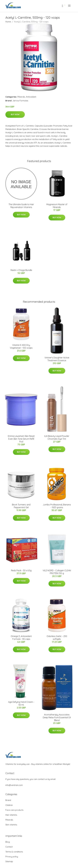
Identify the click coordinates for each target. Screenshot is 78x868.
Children (9, 805)
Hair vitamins (11, 815)
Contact (9, 847)
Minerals (21, 97)
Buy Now (15, 114)
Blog (8, 842)
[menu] (70, 6)
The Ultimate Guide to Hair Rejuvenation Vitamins (21, 206)
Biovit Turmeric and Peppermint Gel (21, 506)
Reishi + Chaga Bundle (21, 270)
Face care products (14, 810)
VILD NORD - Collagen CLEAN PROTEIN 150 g (57, 572)
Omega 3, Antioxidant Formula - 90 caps (21, 638)
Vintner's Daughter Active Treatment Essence (57, 359)
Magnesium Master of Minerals (57, 206)
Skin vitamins (11, 825)
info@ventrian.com (14, 785)
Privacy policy (12, 857)
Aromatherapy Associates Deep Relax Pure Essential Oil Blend (57, 717)
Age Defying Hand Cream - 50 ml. (21, 703)
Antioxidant (31, 97)
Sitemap (9, 861)
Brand (8, 800)
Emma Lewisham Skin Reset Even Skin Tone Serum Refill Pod (21, 439)
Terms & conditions (14, 852)
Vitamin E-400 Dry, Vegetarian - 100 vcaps (21, 346)
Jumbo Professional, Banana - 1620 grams (57, 506)
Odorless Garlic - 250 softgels (57, 638)
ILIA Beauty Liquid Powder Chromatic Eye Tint (57, 437)
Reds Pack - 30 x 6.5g (21, 570)
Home (8, 22)
